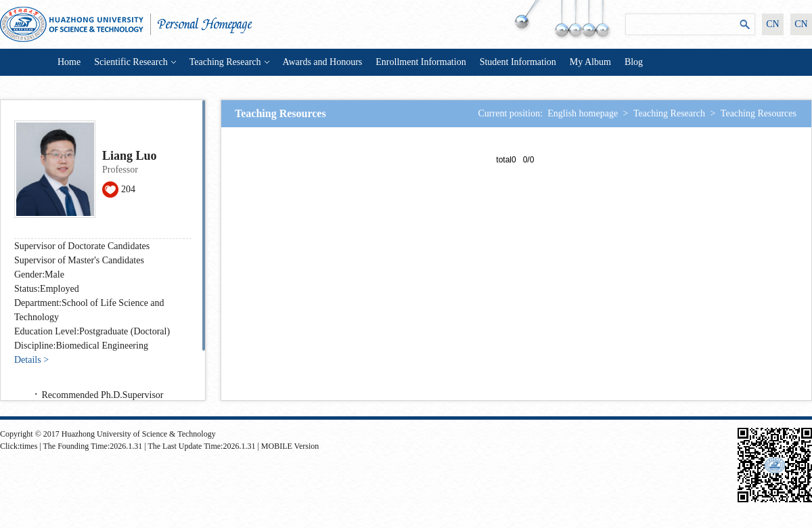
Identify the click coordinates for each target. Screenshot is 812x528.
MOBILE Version (290, 446)
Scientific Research (135, 62)
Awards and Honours (323, 62)
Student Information (518, 62)
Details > (31, 360)
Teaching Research (229, 62)
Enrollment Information (421, 62)
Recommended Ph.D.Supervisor (103, 395)
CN (772, 24)
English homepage (583, 113)
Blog (634, 62)
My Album (590, 62)
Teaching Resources (759, 113)
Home (69, 62)
